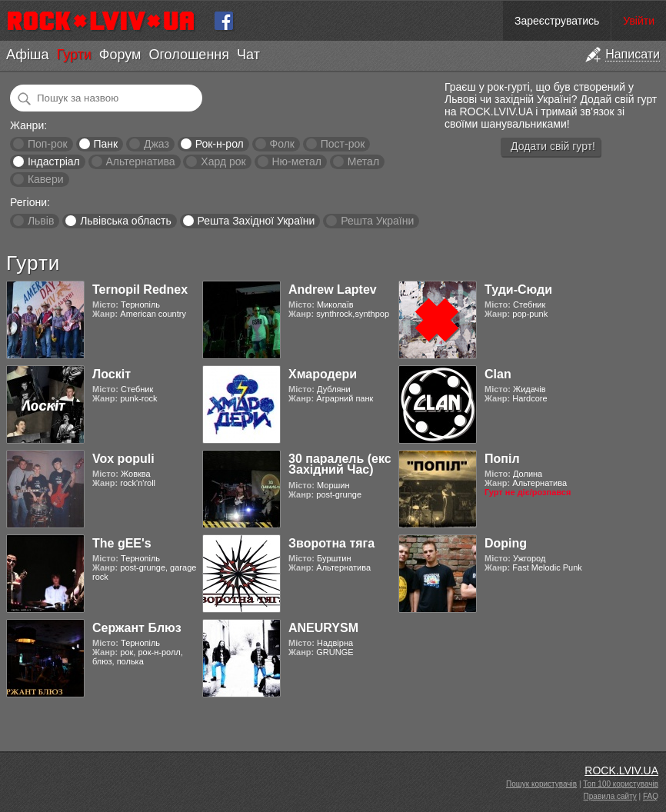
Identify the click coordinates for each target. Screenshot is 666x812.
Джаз (157, 144)
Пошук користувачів (541, 784)
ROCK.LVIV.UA (621, 770)
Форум (120, 55)
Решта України (377, 221)
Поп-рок (48, 144)
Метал (363, 161)
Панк (105, 144)
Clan (498, 374)
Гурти (73, 55)
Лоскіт (112, 374)
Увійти (639, 21)
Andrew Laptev (333, 290)
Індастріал (54, 161)
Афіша (27, 55)
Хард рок (223, 161)
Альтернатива (141, 161)
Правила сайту (610, 796)
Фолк (282, 144)
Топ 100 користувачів (621, 784)
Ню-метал (296, 161)
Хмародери (323, 374)
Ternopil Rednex (140, 290)
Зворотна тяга (331, 543)
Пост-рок (343, 144)
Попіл (502, 459)
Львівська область (126, 221)
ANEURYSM (323, 628)
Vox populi (123, 459)
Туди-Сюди (518, 290)
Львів (41, 221)
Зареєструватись (557, 21)
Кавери (46, 179)
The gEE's (122, 543)
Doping (506, 543)
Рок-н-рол (220, 144)
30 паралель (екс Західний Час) (340, 464)
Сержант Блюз (137, 628)
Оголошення (189, 55)
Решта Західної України (256, 221)
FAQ (651, 796)
